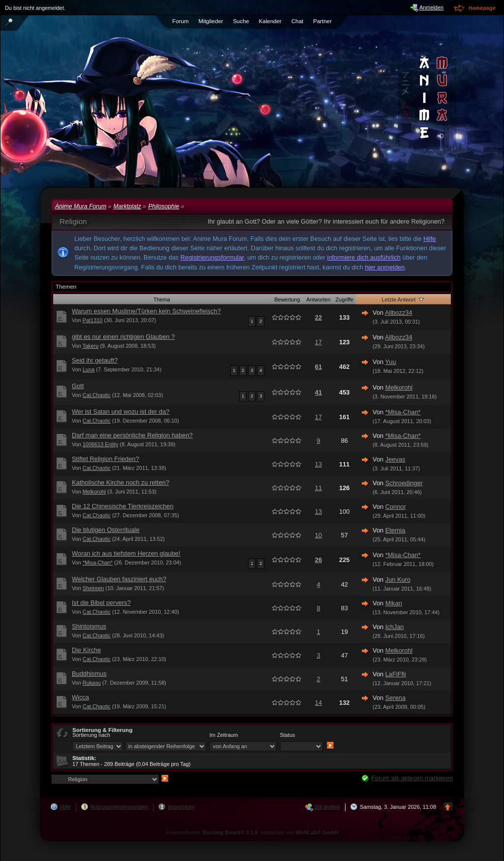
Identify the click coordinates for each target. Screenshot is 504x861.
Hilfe (430, 239)
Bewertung (287, 299)
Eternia (395, 530)
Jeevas (395, 459)
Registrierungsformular (212, 257)
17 (318, 342)
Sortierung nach (91, 735)
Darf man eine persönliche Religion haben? (132, 435)
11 (318, 488)
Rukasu (92, 683)
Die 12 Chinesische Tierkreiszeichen (123, 506)
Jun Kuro (398, 580)
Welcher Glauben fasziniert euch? (119, 579)
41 (318, 392)
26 (318, 560)
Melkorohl (399, 387)
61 (318, 367)
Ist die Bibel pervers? (101, 603)
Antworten (318, 299)
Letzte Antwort (404, 299)
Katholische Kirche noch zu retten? (121, 482)
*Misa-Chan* (403, 412)
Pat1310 (93, 320)
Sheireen (94, 588)
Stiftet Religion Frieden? (106, 459)
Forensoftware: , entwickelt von (252, 832)
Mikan (394, 603)
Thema (162, 299)
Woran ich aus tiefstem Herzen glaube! (126, 553)
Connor (396, 507)
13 (318, 464)
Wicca (80, 697)
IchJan (395, 627)
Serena (395, 698)
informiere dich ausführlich (364, 257)
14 (318, 703)
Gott (78, 386)
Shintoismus (89, 626)
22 (318, 317)
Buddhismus (89, 674)
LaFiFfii (396, 674)
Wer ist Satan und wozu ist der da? (121, 412)
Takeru (91, 346)
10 (318, 535)
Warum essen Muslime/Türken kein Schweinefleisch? (146, 311)
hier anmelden (385, 267)
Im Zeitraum (224, 735)
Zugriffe (344, 299)
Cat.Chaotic (97, 395)
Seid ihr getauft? (95, 360)
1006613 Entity (101, 444)
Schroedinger (404, 483)
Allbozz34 (399, 313)
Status (288, 735)
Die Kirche (86, 650)
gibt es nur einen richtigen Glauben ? (123, 337)
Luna (89, 369)
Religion (73, 221)
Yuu (391, 362)
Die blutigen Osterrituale (106, 530)
